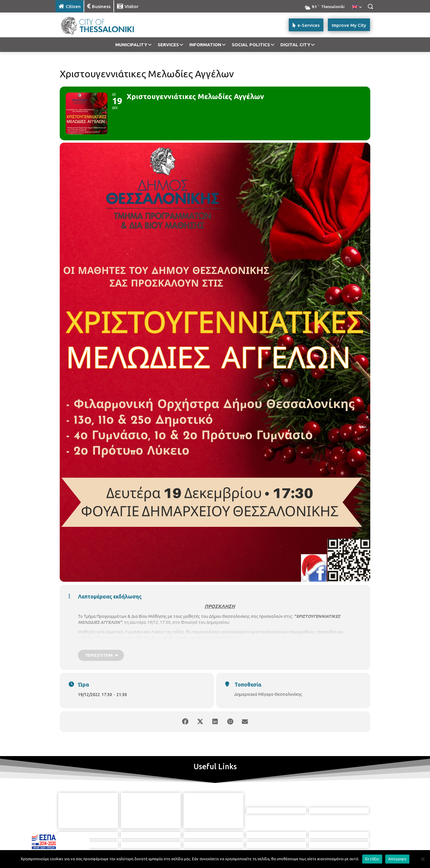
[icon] (236, 838)
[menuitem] (357, 7)
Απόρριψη (397, 859)
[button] (370, 6)
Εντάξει (372, 859)
